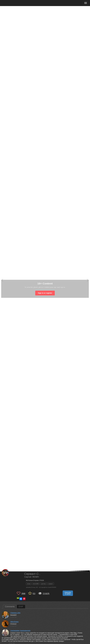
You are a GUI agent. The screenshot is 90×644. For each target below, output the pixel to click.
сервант (51, 584)
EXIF (21, 607)
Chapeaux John (15, 613)
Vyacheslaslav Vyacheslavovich (20, 631)
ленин (29, 584)
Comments (10, 607)
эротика (43, 584)
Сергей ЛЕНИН (32, 577)
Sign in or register (45, 293)
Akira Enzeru (14, 622)
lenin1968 (36, 584)
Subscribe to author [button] (68, 593)
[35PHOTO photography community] (11, 3)
